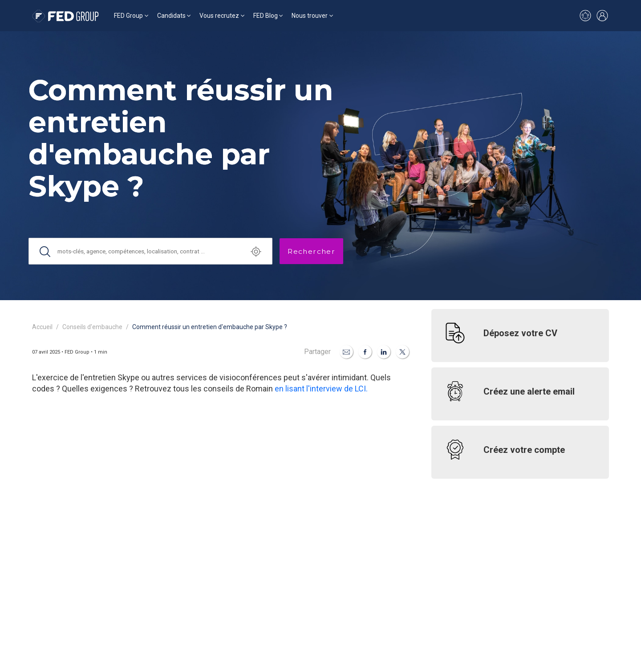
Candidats (171, 16)
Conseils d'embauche (92, 327)
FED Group (128, 16)
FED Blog (266, 16)
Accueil (42, 327)
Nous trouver (310, 16)
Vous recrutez (219, 16)
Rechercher (311, 251)
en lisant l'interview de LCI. (321, 389)
